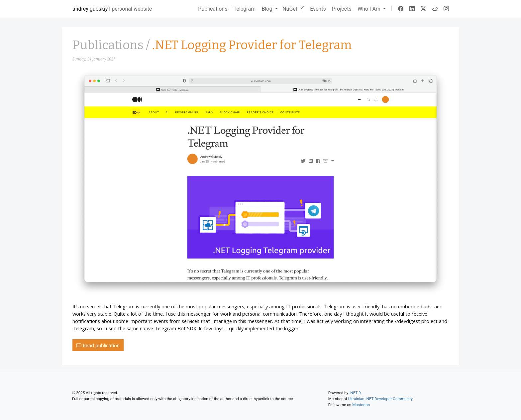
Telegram (245, 9)
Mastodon (361, 405)
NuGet (293, 9)
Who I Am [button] (370, 9)
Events (318, 9)
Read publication (98, 345)
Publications (213, 9)
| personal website (112, 9)
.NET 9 (355, 393)
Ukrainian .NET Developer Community (380, 399)
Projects (342, 9)
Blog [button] (267, 9)
